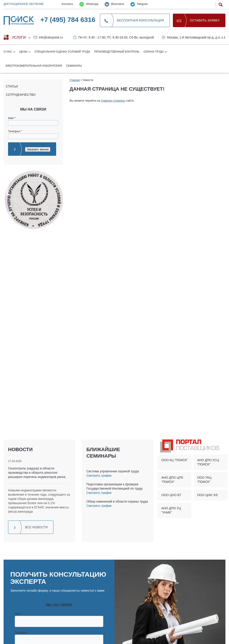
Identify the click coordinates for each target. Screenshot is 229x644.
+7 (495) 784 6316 (68, 20)
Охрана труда (154, 52)
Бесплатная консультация (140, 20)
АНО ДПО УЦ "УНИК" (171, 510)
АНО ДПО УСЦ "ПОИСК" (208, 462)
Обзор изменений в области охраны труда (117, 501)
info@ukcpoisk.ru (51, 37)
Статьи (12, 86)
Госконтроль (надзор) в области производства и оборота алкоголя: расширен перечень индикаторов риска (37, 473)
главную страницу (113, 101)
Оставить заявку (205, 20)
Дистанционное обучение (24, 4)
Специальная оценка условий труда (62, 52)
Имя (12, 118)
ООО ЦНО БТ (171, 495)
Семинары (74, 66)
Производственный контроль (117, 52)
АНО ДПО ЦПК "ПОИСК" (172, 480)
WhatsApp (89, 4)
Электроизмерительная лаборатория (34, 66)
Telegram (139, 4)
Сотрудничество (21, 95)
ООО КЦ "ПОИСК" (174, 460)
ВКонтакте (114, 4)
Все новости (36, 527)
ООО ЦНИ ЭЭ (207, 495)
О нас (8, 52)
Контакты (67, 4)
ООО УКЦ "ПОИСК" (204, 480)
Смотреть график (99, 476)
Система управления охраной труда (112, 471)
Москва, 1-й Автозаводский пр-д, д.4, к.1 (196, 37)
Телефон (15, 131)
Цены (24, 52)
